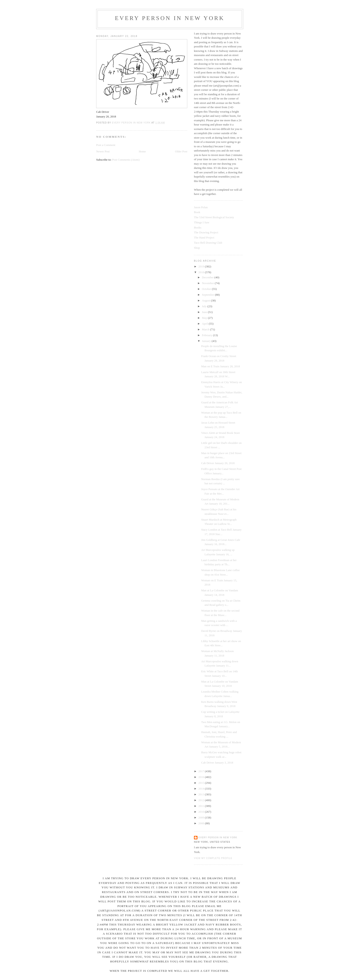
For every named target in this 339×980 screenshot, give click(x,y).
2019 (202, 266)
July (205, 306)
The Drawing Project (206, 232)
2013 (202, 794)
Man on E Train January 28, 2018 (220, 366)
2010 (202, 812)
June (205, 312)
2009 (202, 817)
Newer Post (103, 151)
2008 (202, 823)
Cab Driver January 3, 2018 (217, 763)
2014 (202, 789)
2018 (202, 272)
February (207, 335)
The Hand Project (204, 237)
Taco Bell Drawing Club (208, 243)
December (208, 277)
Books (198, 227)
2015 (202, 783)
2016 (202, 777)
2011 (202, 806)
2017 (202, 771)
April (205, 324)
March (206, 329)
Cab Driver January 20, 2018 (218, 463)
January (207, 341)
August (206, 300)
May (205, 318)
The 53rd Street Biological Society (214, 217)
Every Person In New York (170, 18)
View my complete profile (213, 858)
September (208, 295)
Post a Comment (106, 145)
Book (197, 212)
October (207, 289)
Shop (197, 248)
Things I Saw (202, 222)
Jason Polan (201, 207)
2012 (202, 800)
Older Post (181, 151)
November (208, 283)
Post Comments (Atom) (126, 160)
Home (142, 151)
